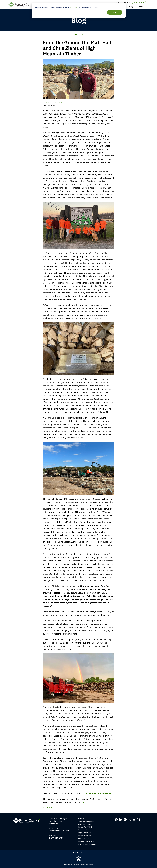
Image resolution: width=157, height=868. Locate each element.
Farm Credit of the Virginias (23, 5)
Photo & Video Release (87, 841)
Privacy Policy (74, 7)
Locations (117, 3)
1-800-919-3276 (56, 838)
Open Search (147, 7)
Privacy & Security (85, 836)
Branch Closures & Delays (88, 844)
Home (75, 34)
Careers (81, 819)
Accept (115, 12)
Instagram (138, 820)
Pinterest (125, 820)
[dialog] (79, 10)
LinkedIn (121, 820)
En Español (83, 830)
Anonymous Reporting (86, 822)
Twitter (130, 820)
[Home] (28, 819)
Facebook (116, 820)
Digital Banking (139, 3)
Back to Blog (49, 808)
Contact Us (126, 3)
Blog (131, 7)
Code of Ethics (84, 839)
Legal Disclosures (85, 833)
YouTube (134, 820)
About (140, 7)
